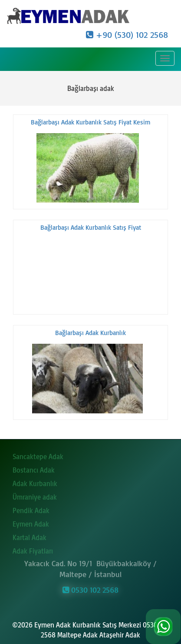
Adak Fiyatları (33, 549)
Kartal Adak (30, 535)
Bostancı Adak (34, 468)
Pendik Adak (31, 508)
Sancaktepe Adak (38, 454)
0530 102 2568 (90, 588)
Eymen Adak (31, 522)
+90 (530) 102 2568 (127, 35)
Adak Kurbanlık (35, 481)
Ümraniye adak (35, 495)
